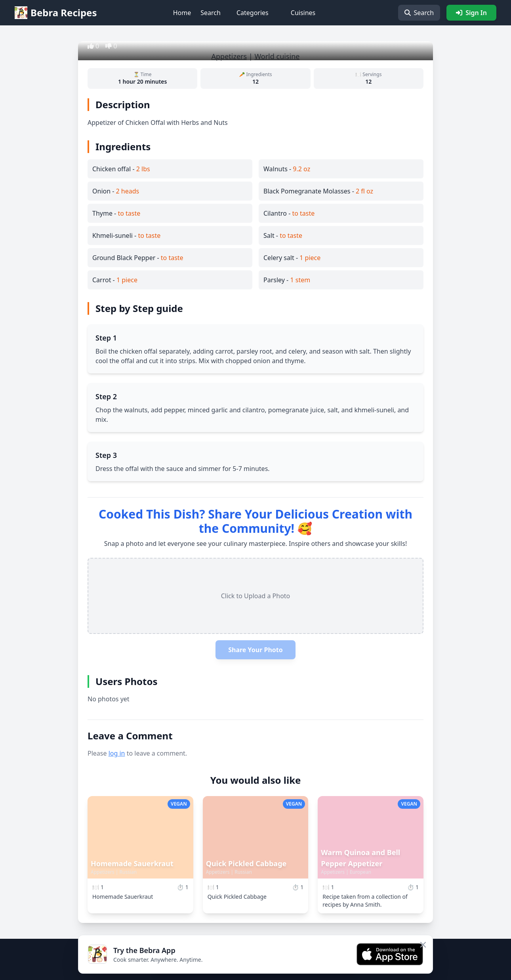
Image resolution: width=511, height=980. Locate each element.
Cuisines (303, 13)
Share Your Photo (255, 650)
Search (211, 13)
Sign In (471, 13)
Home (182, 13)
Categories (253, 13)
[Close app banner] (423, 945)
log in (117, 753)
